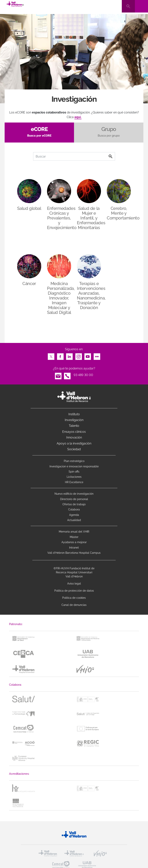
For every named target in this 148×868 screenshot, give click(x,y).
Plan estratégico (74, 461)
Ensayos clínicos (74, 432)
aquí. (78, 117)
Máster (74, 537)
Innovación (74, 437)
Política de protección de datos (74, 591)
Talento (74, 426)
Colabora (74, 509)
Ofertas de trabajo (74, 504)
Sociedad (74, 449)
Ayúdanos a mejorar (74, 542)
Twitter (51, 356)
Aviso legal (74, 584)
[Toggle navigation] (141, 6)
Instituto (74, 414)
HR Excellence (74, 482)
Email (58, 375)
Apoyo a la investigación (74, 443)
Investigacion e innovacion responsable (74, 466)
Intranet (74, 548)
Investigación (74, 420)
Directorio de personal (74, 499)
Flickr (97, 356)
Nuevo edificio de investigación (74, 494)
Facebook (60, 356)
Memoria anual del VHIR (74, 532)
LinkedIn (69, 356)
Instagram (79, 356)
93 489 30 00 (83, 375)
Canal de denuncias (74, 605)
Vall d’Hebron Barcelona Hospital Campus (74, 553)
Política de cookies (74, 598)
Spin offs (74, 472)
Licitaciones (74, 477)
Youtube (88, 356)
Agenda (74, 515)
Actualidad (74, 520)
